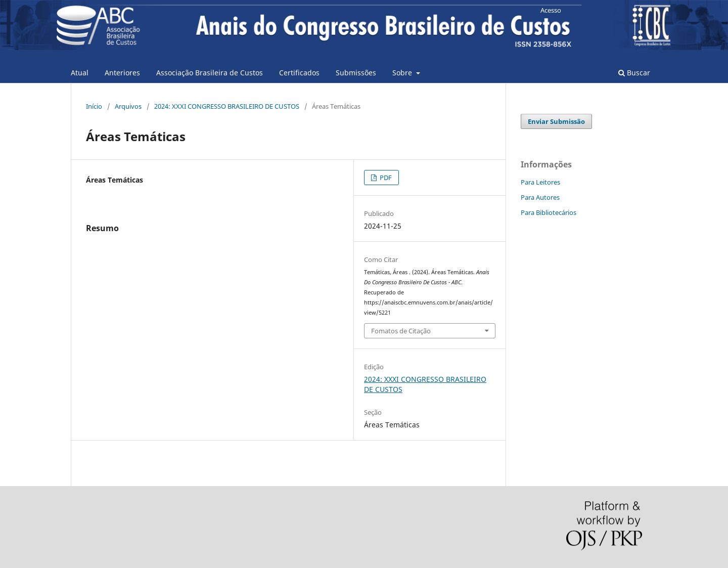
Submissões (356, 73)
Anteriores (122, 73)
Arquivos (128, 106)
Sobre (403, 73)
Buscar (634, 73)
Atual (80, 73)
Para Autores (540, 197)
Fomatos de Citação (401, 331)
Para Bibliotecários (549, 212)
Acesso (551, 10)
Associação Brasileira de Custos (210, 73)
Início (94, 106)
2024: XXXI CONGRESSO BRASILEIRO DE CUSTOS (227, 106)
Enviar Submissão (556, 121)
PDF (385, 178)
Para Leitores (540, 182)
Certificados (299, 73)
